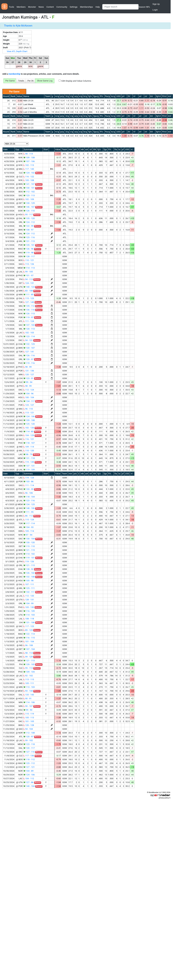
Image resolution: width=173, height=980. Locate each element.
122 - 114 (29, 634)
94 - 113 (28, 279)
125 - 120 (29, 424)
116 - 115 (29, 638)
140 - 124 (29, 287)
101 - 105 (29, 721)
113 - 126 (29, 264)
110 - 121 (29, 260)
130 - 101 (29, 188)
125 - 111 (29, 588)
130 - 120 (29, 542)
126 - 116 (29, 355)
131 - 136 (29, 371)
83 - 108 (28, 291)
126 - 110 (29, 211)
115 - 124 (29, 520)
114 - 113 (29, 268)
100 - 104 (29, 397)
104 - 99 (29, 603)
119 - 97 (29, 317)
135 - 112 (29, 306)
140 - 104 (29, 786)
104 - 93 (29, 527)
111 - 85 (29, 295)
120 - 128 (29, 725)
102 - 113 (29, 165)
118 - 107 (29, 443)
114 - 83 (29, 432)
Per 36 (31, 81)
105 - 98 (29, 581)
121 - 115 (29, 565)
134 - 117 (29, 401)
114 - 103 (29, 615)
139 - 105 (29, 664)
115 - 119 (29, 714)
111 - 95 (29, 512)
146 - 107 (29, 207)
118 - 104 (29, 497)
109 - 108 (29, 158)
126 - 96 (29, 249)
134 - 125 (29, 504)
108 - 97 (29, 230)
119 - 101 (29, 558)
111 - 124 (29, 321)
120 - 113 (29, 329)
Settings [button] (74, 7)
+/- (132, 149)
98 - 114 (28, 154)
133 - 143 (29, 695)
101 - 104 (29, 642)
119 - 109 (29, 470)
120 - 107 (29, 348)
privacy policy (164, 798)
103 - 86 (29, 482)
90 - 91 (28, 698)
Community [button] (62, 7)
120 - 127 (29, 375)
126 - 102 (29, 573)
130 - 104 (29, 539)
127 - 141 (29, 352)
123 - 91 (29, 378)
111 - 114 (29, 485)
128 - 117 (29, 256)
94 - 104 (28, 729)
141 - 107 (29, 184)
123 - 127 (29, 405)
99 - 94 (28, 382)
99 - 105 (28, 272)
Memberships (87, 7)
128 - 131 (29, 600)
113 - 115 (29, 679)
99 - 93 (28, 710)
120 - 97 (29, 359)
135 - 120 (29, 218)
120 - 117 (29, 748)
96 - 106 (28, 493)
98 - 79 (28, 454)
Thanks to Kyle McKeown (18, 26)
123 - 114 (29, 336)
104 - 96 (29, 394)
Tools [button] (12, 7)
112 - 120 (29, 596)
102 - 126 (29, 428)
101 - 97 (29, 275)
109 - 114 (29, 447)
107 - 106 (29, 161)
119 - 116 (29, 363)
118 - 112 (29, 759)
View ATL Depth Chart (17, 51)
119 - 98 (29, 253)
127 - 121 (29, 767)
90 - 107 (28, 706)
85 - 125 (28, 630)
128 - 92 (29, 569)
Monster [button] (32, 7)
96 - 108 (28, 645)
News (41, 7)
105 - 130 (29, 607)
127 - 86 (29, 782)
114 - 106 (29, 702)
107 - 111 (29, 584)
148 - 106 (29, 508)
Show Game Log (45, 81)
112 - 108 (29, 733)
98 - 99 (28, 367)
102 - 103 (29, 333)
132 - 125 (29, 344)
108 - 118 (29, 619)
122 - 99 (29, 226)
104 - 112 (29, 778)
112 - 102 (29, 192)
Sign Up (156, 4)
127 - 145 (29, 302)
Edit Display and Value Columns (76, 81)
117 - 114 (29, 523)
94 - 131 (28, 340)
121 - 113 (29, 661)
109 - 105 (29, 672)
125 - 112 (29, 763)
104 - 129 (29, 435)
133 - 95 (29, 489)
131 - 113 (29, 241)
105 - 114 (29, 531)
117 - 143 (29, 169)
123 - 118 (29, 744)
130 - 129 (29, 203)
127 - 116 (29, 752)
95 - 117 (28, 215)
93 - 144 (28, 691)
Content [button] (50, 7)
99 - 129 (28, 657)
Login (155, 10)
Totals (21, 81)
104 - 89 (29, 771)
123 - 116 (29, 501)
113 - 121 (29, 413)
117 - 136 (29, 756)
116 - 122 (29, 177)
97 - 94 (28, 535)
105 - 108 (29, 180)
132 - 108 (29, 577)
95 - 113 (28, 668)
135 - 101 (29, 245)
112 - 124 (29, 390)
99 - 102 (28, 740)
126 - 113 (29, 314)
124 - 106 (29, 416)
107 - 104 (29, 649)
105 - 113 (29, 718)
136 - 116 (29, 310)
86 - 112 (28, 516)
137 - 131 (29, 466)
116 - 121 (29, 439)
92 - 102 (28, 676)
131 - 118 (29, 458)
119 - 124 (29, 478)
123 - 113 (29, 195)
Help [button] (98, 7)
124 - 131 (29, 283)
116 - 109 (29, 611)
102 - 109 (29, 199)
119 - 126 (29, 562)
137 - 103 (29, 325)
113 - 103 (29, 687)
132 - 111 (29, 592)
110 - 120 (29, 451)
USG (119, 96)
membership (14, 74)
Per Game (10, 81)
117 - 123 (29, 626)
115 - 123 (29, 298)
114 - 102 (29, 554)
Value (19, 96)
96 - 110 (28, 409)
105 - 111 (29, 683)
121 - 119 (29, 550)
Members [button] (21, 7)
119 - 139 (29, 462)
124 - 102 (29, 173)
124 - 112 (29, 222)
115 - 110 (29, 546)
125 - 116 (29, 237)
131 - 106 (29, 622)
